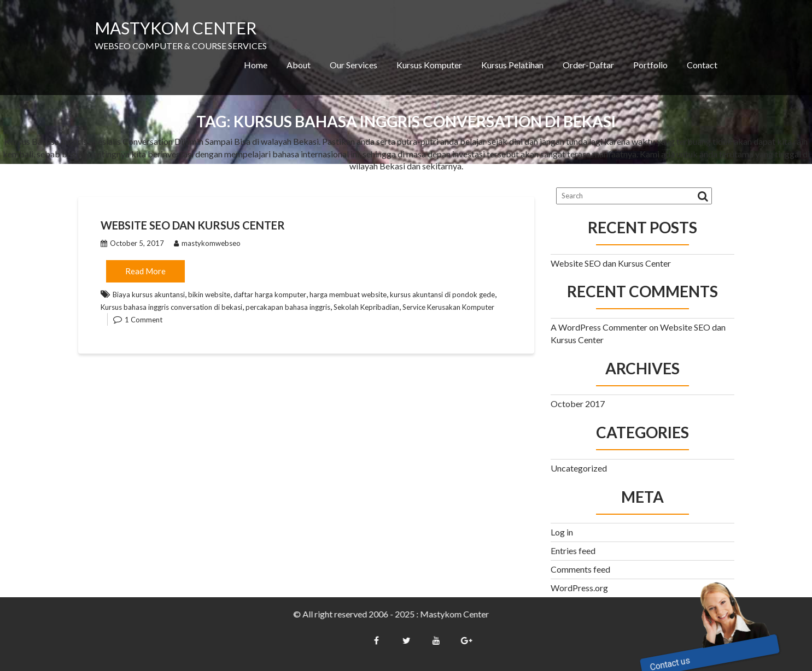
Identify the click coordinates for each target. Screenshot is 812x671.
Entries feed (573, 551)
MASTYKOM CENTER (176, 28)
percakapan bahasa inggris (288, 307)
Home (256, 65)
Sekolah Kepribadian (366, 307)
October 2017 (578, 404)
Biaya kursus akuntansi (149, 295)
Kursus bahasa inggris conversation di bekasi (171, 307)
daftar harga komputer (270, 295)
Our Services (354, 65)
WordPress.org (579, 588)
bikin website (209, 295)
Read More (145, 271)
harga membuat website (348, 295)
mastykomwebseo (207, 243)
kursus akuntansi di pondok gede (442, 295)
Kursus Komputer (429, 65)
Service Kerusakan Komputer (448, 307)
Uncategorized (579, 468)
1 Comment (144, 320)
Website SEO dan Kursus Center (193, 225)
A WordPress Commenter (599, 327)
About (299, 65)
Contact (702, 65)
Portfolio (650, 65)
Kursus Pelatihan (512, 65)
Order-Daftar (588, 65)
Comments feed (580, 569)
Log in (562, 532)
